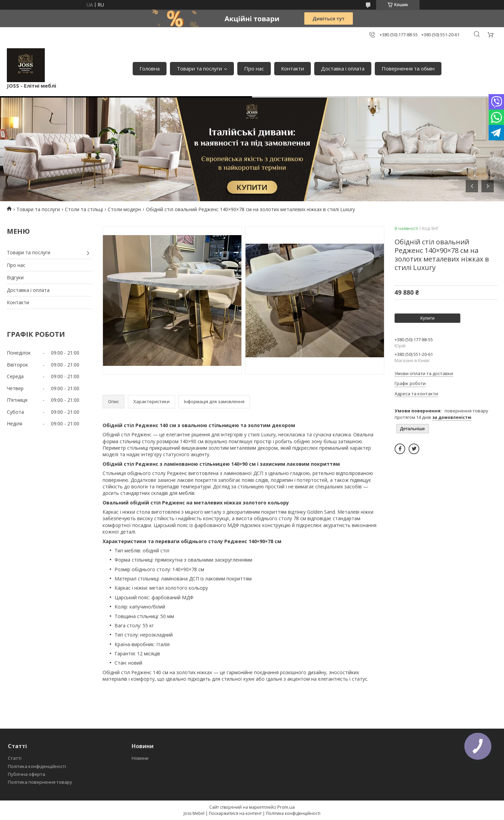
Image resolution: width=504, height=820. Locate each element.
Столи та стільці (84, 209)
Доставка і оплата (343, 68)
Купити (427, 318)
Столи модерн (124, 209)
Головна (150, 68)
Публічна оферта (26, 774)
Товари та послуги (199, 68)
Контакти (293, 68)
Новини (140, 758)
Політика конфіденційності (37, 766)
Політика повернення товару (40, 782)
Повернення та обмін (408, 68)
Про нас (254, 68)
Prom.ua (286, 807)
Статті (15, 758)
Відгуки (15, 277)
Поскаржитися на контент (235, 813)
